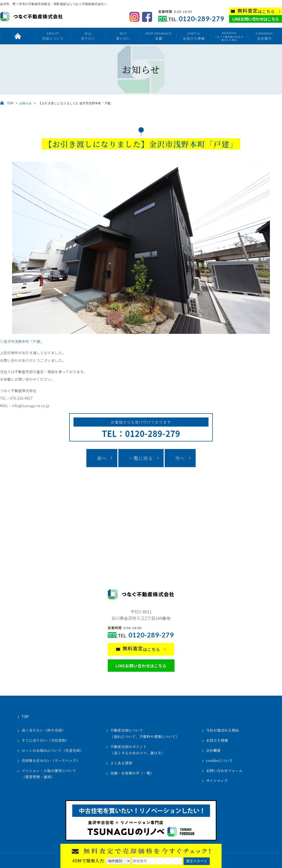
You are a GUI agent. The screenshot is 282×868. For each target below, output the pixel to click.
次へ (180, 458)
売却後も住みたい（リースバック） (51, 760)
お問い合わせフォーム (224, 770)
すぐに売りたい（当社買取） (45, 740)
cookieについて (220, 760)
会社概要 (214, 750)
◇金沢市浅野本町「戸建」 (22, 341)
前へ (102, 458)
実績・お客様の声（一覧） (132, 773)
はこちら (256, 11)
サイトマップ (217, 781)
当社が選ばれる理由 (223, 730)
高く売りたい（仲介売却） (44, 730)
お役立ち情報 (194, 36)
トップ (18, 36)
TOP (10, 103)
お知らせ (26, 103)
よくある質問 (121, 763)
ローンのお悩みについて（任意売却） (53, 750)
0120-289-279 (201, 19)
